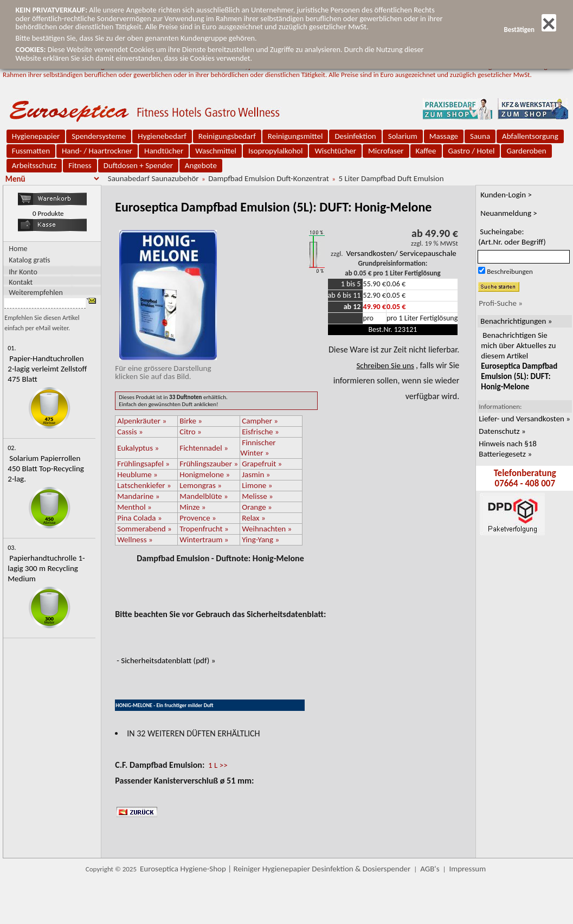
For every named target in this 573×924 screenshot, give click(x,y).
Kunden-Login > (506, 195)
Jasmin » (256, 474)
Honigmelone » (205, 474)
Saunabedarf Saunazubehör (153, 178)
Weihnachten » (267, 529)
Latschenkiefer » (144, 485)
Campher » (260, 421)
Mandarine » (138, 496)
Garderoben (526, 151)
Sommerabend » (144, 529)
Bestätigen (530, 30)
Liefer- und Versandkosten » (524, 419)
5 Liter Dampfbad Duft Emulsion (391, 178)
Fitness (80, 165)
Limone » (257, 485)
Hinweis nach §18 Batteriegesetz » (508, 449)
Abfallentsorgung (530, 136)
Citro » (190, 432)
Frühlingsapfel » (143, 464)
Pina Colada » (139, 518)
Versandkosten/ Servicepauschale (401, 253)
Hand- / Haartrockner (97, 151)
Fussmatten (31, 151)
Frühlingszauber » (209, 464)
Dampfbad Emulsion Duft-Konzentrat (269, 178)
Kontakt (21, 282)
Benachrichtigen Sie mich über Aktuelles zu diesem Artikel (519, 361)
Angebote (201, 165)
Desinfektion (355, 136)
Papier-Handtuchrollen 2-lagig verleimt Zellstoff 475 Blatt (47, 369)
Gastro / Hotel (472, 151)
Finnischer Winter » (258, 448)
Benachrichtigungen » (516, 321)
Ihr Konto (23, 271)
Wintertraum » (204, 540)
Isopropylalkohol (275, 151)
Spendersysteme (99, 136)
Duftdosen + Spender (138, 165)
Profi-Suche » (501, 303)
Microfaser (386, 151)
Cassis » (130, 432)
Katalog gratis (29, 260)
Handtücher (164, 151)
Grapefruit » (262, 464)
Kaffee (426, 151)
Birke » (191, 421)
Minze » (192, 507)
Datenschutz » (502, 431)
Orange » (257, 507)
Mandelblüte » (204, 496)
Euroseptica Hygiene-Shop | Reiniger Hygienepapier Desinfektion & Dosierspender (275, 869)
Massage (444, 136)
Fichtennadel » (204, 448)
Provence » (198, 518)
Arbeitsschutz (34, 165)
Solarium (403, 136)
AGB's (430, 869)
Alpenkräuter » (142, 421)
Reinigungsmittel (295, 136)
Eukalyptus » (138, 448)
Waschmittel (216, 151)
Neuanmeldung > (509, 213)
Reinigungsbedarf (227, 136)
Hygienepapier (36, 136)
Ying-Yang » (260, 540)
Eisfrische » (260, 432)
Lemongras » (201, 485)
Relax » (253, 518)
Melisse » (257, 496)
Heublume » (137, 474)
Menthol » (134, 507)
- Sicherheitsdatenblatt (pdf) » (166, 660)
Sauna (480, 136)
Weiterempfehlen (36, 292)
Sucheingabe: (512, 237)
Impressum (467, 869)
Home (18, 249)
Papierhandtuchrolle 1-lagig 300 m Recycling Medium (46, 568)
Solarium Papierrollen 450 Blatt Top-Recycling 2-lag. (46, 469)
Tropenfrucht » (204, 529)
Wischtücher (335, 151)
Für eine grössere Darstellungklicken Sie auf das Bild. (166, 368)
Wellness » (135, 540)
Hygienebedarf (162, 136)
